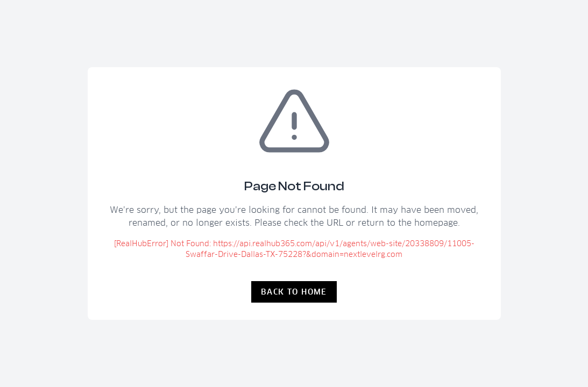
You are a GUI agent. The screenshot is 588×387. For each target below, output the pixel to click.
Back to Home (294, 292)
